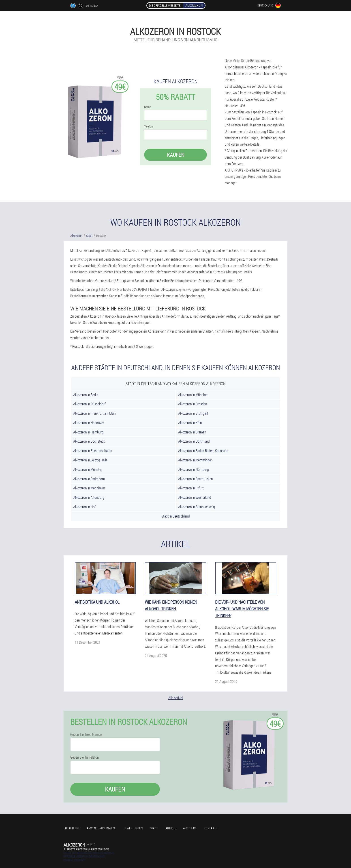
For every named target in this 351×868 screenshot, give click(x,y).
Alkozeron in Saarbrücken (196, 479)
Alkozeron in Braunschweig (197, 507)
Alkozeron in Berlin (86, 395)
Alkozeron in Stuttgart (193, 413)
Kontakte (211, 828)
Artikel (171, 828)
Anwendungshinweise (102, 828)
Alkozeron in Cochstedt (89, 441)
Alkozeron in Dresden (193, 404)
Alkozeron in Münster (88, 469)
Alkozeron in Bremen (192, 432)
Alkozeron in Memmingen (195, 460)
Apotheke (190, 828)
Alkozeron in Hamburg (88, 432)
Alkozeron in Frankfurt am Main (94, 413)
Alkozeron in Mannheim (89, 488)
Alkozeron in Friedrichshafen (93, 451)
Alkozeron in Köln (190, 423)
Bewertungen (133, 828)
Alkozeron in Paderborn (89, 479)
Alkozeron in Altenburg (89, 497)
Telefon (149, 126)
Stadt (154, 828)
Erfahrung (71, 828)
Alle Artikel (175, 698)
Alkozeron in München (193, 395)
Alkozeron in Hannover (89, 423)
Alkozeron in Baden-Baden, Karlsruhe (203, 451)
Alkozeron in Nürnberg (194, 469)
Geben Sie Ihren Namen (86, 734)
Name (148, 107)
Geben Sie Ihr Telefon (85, 757)
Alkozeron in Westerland (195, 497)
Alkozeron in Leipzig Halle (90, 460)
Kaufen (176, 155)
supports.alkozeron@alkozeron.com (86, 849)
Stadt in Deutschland (176, 516)
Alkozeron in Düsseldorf (89, 404)
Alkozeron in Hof (85, 507)
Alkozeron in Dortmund (194, 441)
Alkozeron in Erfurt (191, 488)
